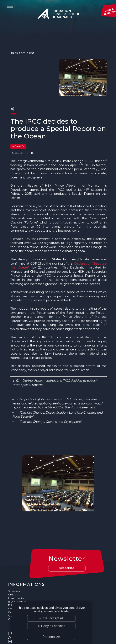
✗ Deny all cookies (51, 626)
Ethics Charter (18, 572)
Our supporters (19, 582)
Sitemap (14, 558)
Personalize (51, 637)
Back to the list (22, 45)
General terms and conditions (29, 579)
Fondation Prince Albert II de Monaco (58, 15)
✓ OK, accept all (51, 618)
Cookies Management (23, 575)
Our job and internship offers (28, 586)
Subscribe (67, 535)
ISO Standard (17, 568)
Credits (13, 561)
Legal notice (17, 565)
